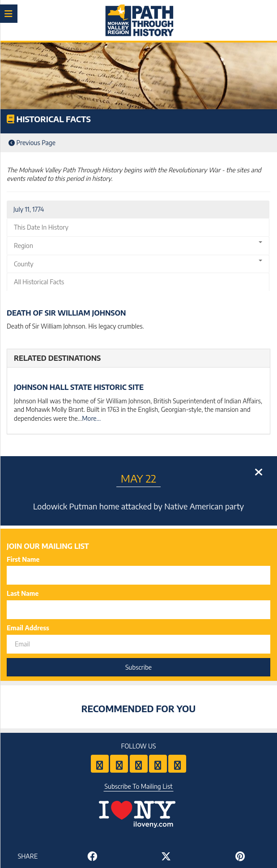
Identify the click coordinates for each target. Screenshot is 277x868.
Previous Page (32, 143)
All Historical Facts (39, 282)
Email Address (28, 628)
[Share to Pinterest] (240, 856)
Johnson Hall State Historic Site (79, 387)
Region (138, 245)
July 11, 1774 (29, 209)
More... (91, 418)
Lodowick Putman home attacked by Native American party (138, 506)
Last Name (23, 593)
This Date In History (41, 227)
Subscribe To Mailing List (139, 786)
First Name (23, 559)
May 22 (138, 478)
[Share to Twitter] (166, 856)
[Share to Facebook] (92, 856)
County (138, 264)
